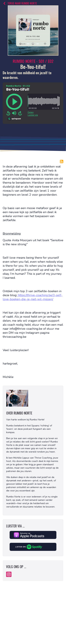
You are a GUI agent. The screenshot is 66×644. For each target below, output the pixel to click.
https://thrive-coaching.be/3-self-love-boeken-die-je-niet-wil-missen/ (33, 297)
